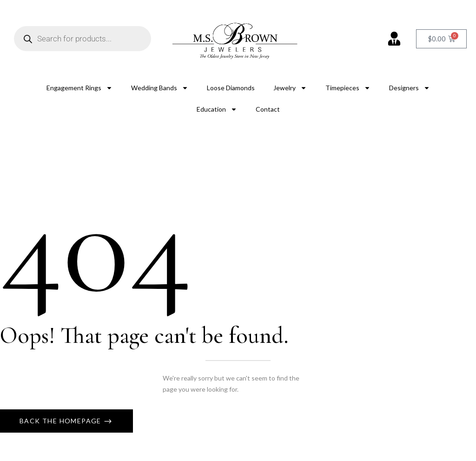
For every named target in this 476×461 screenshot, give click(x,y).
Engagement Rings (79, 88)
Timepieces (348, 88)
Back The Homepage (61, 421)
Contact (268, 109)
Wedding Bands (160, 88)
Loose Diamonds (231, 88)
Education (217, 109)
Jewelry (290, 88)
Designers (410, 88)
